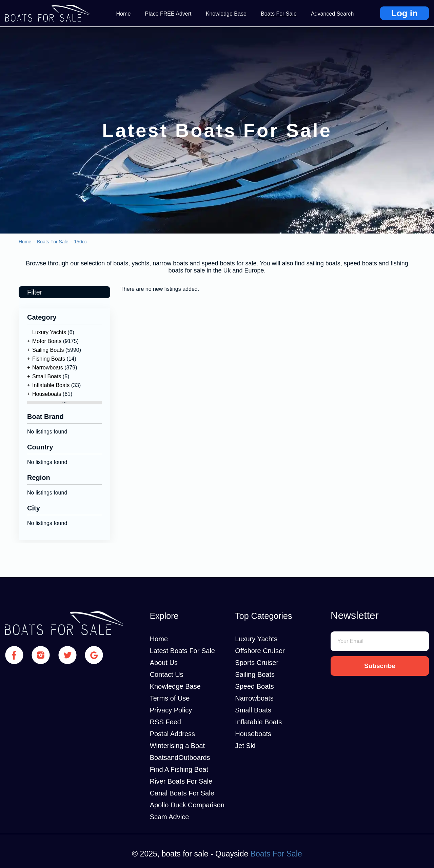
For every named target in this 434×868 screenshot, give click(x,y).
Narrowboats (48, 368)
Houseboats (47, 394)
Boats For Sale (279, 14)
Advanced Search (332, 14)
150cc (80, 242)
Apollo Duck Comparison (187, 805)
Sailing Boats (48, 350)
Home (124, 14)
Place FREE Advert (168, 14)
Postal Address (172, 734)
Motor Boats (47, 341)
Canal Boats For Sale (182, 793)
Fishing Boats (49, 359)
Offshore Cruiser (260, 651)
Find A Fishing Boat (179, 769)
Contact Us (167, 674)
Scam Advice (170, 817)
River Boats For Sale (181, 781)
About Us (164, 663)
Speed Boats (254, 686)
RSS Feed (165, 722)
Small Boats (47, 376)
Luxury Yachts (49, 332)
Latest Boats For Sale (182, 651)
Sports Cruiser (257, 663)
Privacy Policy (171, 710)
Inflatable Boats (51, 385)
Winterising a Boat (177, 746)
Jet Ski (245, 746)
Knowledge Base (226, 14)
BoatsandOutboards (180, 758)
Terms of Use (170, 698)
